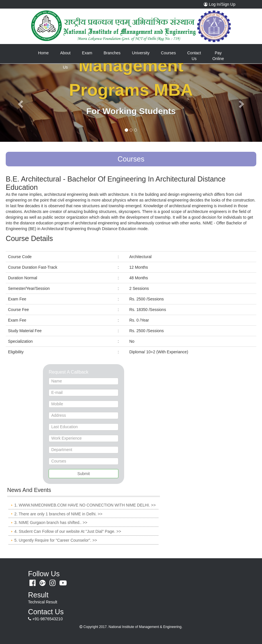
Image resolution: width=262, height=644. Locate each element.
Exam (87, 53)
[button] (20, 102)
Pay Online (218, 56)
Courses (168, 53)
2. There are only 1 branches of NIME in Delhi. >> (58, 514)
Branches (112, 53)
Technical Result (43, 602)
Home (46, 53)
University (141, 53)
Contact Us (194, 56)
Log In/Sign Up (221, 4)
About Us (65, 55)
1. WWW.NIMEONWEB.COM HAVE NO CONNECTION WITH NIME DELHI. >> (85, 505)
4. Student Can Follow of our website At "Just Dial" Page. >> (68, 531)
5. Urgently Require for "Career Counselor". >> (56, 540)
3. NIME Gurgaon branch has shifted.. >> (51, 523)
